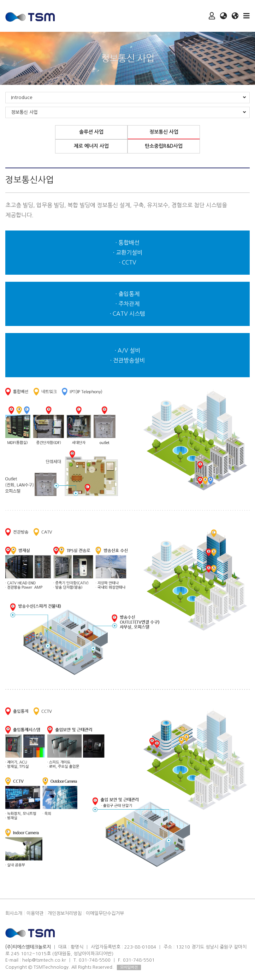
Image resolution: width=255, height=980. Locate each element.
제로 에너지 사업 (91, 146)
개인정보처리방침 (65, 913)
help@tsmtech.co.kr (44, 960)
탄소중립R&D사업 (164, 146)
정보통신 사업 (164, 132)
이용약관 (35, 913)
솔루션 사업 (91, 132)
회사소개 (14, 913)
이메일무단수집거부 (105, 913)
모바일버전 (129, 967)
